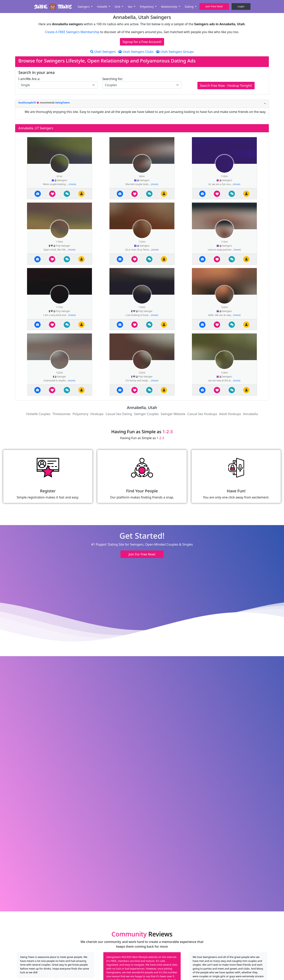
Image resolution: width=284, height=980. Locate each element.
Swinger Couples (146, 414)
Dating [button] (190, 7)
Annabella (250, 414)
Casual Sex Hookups (202, 414)
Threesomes (62, 414)
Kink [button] (118, 7)
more (72, 184)
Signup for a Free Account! (142, 42)
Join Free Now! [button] (214, 6)
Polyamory (80, 414)
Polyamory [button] (147, 7)
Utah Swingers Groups (175, 52)
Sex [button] (130, 7)
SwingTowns (62, 103)
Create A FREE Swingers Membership (72, 32)
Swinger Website (173, 414)
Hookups (97, 414)
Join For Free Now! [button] (142, 554)
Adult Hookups (230, 414)
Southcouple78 (27, 103)
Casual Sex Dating (119, 414)
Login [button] (241, 6)
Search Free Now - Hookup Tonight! (226, 86)
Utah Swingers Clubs (136, 52)
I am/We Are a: (29, 79)
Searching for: (113, 79)
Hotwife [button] (102, 7)
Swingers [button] (84, 7)
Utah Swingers (103, 52)
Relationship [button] (170, 7)
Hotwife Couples (38, 414)
